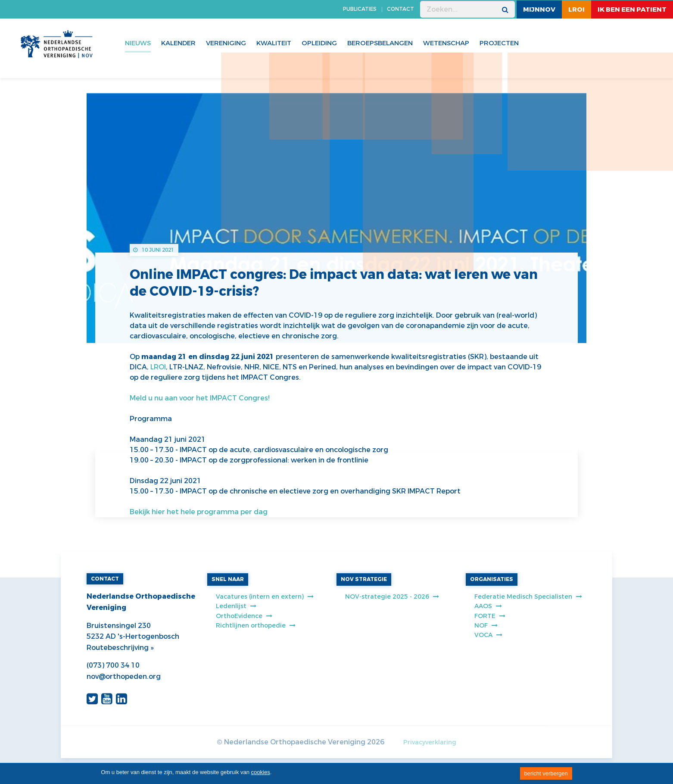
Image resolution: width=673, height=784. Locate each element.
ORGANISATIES (492, 579)
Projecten (499, 43)
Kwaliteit (274, 43)
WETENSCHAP (446, 43)
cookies (261, 772)
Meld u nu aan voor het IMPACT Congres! (200, 398)
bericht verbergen (546, 773)
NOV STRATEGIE (364, 579)
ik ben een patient (632, 9)
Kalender (178, 43)
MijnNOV (539, 9)
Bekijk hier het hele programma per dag (199, 512)
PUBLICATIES (360, 9)
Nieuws (138, 43)
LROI (576, 9)
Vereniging (226, 43)
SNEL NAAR (228, 579)
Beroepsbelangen (380, 43)
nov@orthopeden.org (124, 676)
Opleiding (319, 43)
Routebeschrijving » (120, 648)
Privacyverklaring (430, 742)
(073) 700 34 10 (113, 665)
